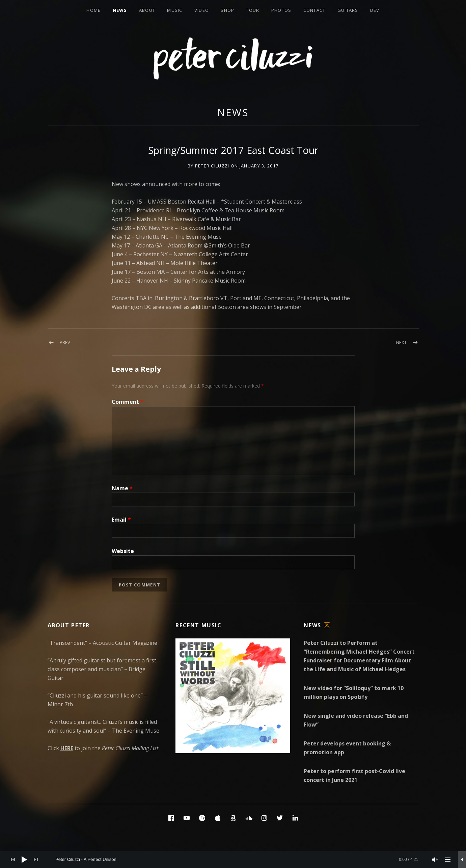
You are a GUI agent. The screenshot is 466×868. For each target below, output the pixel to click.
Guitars (348, 10)
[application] (233, 860)
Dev (375, 10)
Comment (128, 402)
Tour (253, 10)
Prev (65, 342)
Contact (314, 10)
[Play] (24, 860)
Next (401, 342)
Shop (227, 10)
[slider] (237, 860)
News (120, 10)
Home (93, 10)
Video (202, 10)
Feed (327, 628)
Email (121, 520)
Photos (281, 10)
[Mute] (435, 860)
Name (122, 488)
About (147, 10)
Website (123, 551)
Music (175, 10)
